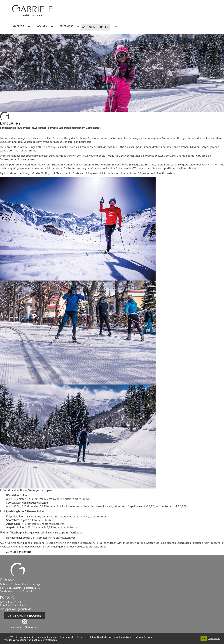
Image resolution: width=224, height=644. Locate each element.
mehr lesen (214, 639)
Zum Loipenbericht (19, 552)
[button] (24, 616)
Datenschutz (32, 627)
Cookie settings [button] (190, 639)
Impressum (16, 627)
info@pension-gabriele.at (15, 609)
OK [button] (204, 639)
